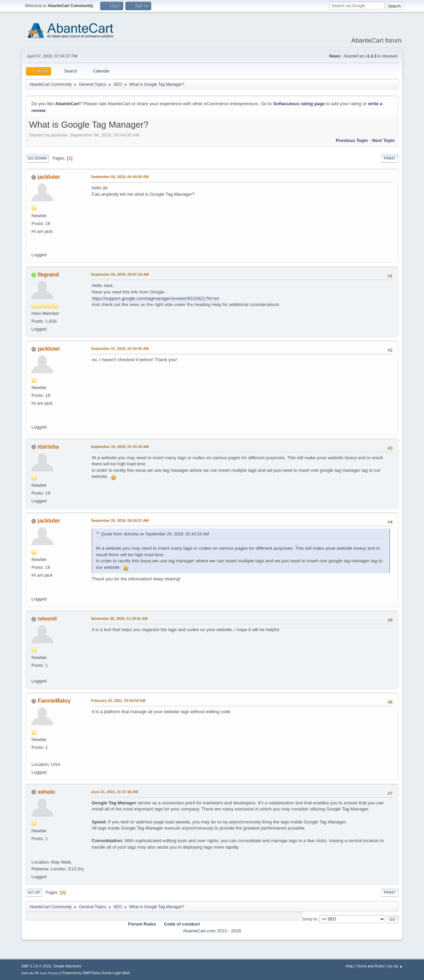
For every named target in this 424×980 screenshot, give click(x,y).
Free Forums (50, 973)
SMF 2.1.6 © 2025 (36, 966)
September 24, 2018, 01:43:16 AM (120, 447)
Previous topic (352, 140)
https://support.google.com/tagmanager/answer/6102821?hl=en (155, 298)
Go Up (34, 893)
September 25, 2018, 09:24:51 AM (120, 520)
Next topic (384, 140)
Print (390, 158)
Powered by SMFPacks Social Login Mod (96, 973)
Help (349, 966)
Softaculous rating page (299, 104)
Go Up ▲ (395, 966)
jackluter (49, 177)
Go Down (37, 158)
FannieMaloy (54, 701)
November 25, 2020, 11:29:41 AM (119, 618)
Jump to (310, 919)
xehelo (46, 792)
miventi (47, 619)
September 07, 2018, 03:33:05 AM (120, 349)
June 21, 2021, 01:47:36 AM (115, 792)
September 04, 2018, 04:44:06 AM (120, 177)
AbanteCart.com (199, 931)
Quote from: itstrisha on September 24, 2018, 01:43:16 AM (155, 534)
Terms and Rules (370, 966)
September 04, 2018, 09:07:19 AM (120, 274)
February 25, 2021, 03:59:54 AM (118, 701)
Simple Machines (67, 966)
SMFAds (27, 973)
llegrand (48, 275)
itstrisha (48, 447)
